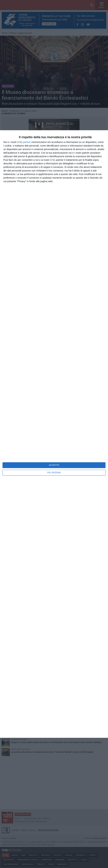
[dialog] (54, 434)
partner (27, 142)
